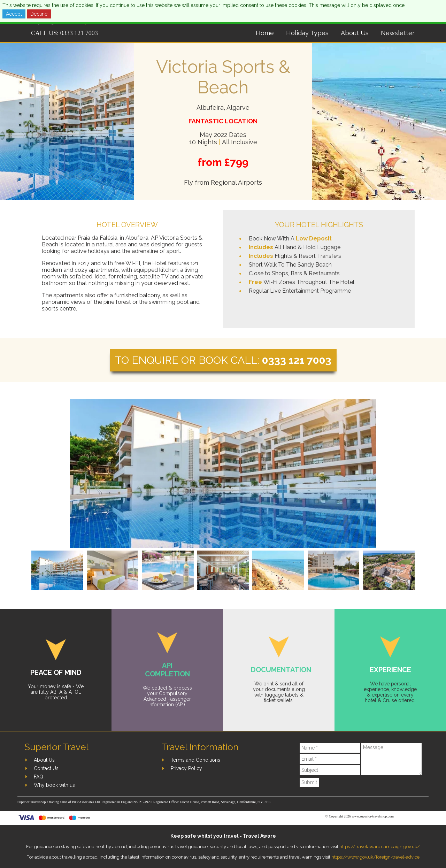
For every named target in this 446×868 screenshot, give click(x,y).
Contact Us (46, 768)
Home (265, 33)
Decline (39, 14)
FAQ (39, 777)
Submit (309, 782)
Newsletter (398, 33)
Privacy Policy (186, 768)
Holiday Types (307, 33)
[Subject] (330, 770)
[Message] (391, 759)
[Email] (330, 759)
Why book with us (54, 785)
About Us (355, 33)
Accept (14, 14)
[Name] (330, 748)
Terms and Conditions (195, 760)
